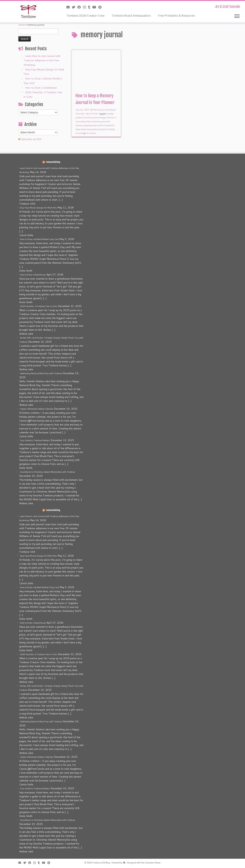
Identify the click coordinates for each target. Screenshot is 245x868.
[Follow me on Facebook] (80, 7)
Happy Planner (107, 117)
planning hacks (100, 129)
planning (87, 129)
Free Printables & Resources (176, 15)
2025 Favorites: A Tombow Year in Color (39, 306)
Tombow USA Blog (53, 162)
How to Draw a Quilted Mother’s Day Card (39, 239)
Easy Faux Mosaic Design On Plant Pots (38, 208)
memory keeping (84, 125)
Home (22, 25)
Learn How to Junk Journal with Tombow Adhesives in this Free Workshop (42, 60)
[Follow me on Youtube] (95, 7)
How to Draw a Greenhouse (41, 88)
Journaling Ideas (84, 121)
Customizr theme (153, 863)
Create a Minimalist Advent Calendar (37, 409)
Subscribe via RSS (31, 139)
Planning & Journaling (104, 110)
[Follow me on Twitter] (75, 7)
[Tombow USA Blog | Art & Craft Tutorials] (28, 12)
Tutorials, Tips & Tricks (87, 114)
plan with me (99, 125)
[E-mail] (69, 7)
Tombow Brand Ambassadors (131, 15)
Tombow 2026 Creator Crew (85, 15)
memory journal (101, 121)
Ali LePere (91, 133)
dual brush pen (91, 117)
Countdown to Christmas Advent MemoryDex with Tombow (48, 472)
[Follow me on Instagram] (86, 7)
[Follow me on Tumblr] (90, 7)
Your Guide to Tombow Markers (35, 440)
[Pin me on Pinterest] (101, 7)
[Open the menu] (237, 16)
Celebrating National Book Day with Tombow (41, 373)
